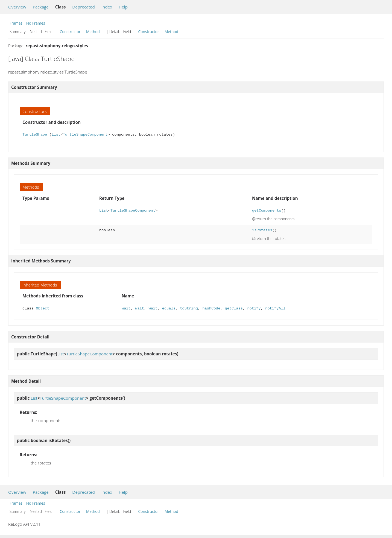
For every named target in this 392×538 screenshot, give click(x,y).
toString (189, 309)
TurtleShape (35, 135)
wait (126, 309)
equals (169, 309)
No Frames (36, 23)
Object (43, 309)
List (56, 135)
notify (254, 309)
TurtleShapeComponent (85, 135)
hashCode (211, 309)
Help (123, 7)
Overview (17, 7)
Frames (16, 23)
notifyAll (275, 309)
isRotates (262, 230)
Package (41, 7)
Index (107, 7)
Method (93, 32)
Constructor (70, 32)
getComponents (267, 211)
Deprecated (84, 7)
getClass (234, 309)
